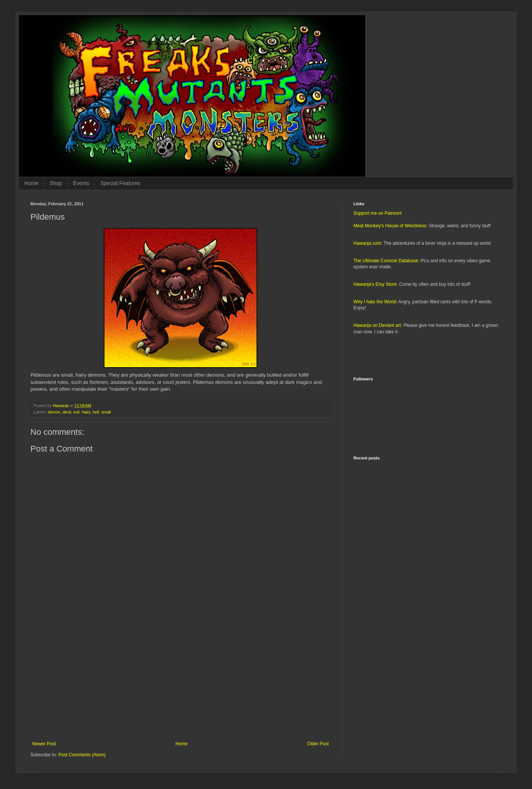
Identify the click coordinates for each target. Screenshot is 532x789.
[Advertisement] (180, 678)
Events (81, 183)
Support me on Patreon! (378, 213)
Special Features (120, 183)
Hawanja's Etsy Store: (376, 284)
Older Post (318, 744)
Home (31, 183)
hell (96, 412)
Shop (56, 183)
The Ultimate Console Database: (386, 261)
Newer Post (44, 744)
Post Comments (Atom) (82, 755)
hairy (86, 412)
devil (67, 412)
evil (76, 412)
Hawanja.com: (368, 243)
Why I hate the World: (375, 302)
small (106, 412)
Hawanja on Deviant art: (378, 325)
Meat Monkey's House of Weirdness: (390, 226)
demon (54, 412)
